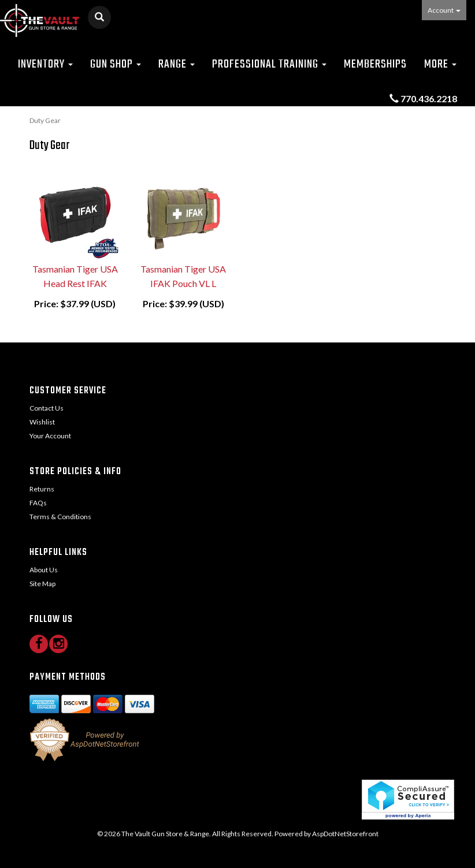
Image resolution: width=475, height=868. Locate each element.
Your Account (50, 436)
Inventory (45, 64)
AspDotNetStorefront (345, 834)
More (440, 64)
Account (444, 10)
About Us (44, 570)
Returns (42, 489)
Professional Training (269, 64)
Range (177, 64)
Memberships (375, 64)
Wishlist (42, 422)
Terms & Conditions (60, 517)
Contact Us (47, 408)
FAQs (38, 503)
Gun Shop (116, 64)
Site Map (42, 584)
